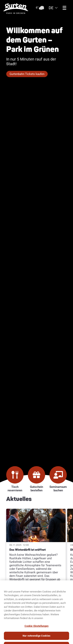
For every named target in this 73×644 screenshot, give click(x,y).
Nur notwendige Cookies (36, 639)
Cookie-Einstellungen (37, 629)
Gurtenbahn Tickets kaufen (27, 74)
